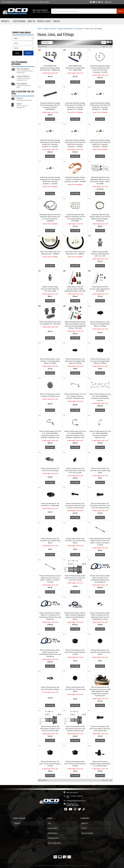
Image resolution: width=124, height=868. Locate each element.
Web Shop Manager (83, 866)
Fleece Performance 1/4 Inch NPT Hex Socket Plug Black (50, 541)
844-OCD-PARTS (72, 793)
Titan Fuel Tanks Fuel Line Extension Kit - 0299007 (75, 253)
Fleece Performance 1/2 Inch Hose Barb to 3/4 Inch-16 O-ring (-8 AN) (75, 470)
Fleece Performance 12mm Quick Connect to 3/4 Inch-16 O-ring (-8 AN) (75, 578)
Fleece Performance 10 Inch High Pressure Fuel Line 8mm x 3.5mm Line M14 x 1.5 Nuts (100, 542)
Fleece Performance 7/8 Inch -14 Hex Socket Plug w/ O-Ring (50, 764)
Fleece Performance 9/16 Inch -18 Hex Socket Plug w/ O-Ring (75, 764)
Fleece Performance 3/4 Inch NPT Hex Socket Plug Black (100, 652)
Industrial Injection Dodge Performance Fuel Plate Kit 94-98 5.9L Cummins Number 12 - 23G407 (50, 143)
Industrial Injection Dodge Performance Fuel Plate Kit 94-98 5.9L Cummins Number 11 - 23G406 (100, 106)
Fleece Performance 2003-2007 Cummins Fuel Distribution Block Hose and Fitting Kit (100, 579)
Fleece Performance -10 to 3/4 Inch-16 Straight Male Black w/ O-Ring (100, 324)
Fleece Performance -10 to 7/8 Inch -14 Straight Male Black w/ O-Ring (50, 361)
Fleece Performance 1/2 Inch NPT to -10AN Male (50, 505)
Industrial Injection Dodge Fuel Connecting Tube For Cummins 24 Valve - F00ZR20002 (50, 106)
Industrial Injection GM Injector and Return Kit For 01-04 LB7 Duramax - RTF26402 (75, 218)
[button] (88, 11)
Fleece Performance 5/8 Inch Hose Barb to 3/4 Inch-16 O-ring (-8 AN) (100, 729)
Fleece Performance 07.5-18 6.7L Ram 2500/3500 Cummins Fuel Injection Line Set (100, 397)
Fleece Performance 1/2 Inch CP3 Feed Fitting (50, 469)
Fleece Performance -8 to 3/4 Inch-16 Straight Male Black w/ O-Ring (100, 361)
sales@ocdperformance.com (76, 801)
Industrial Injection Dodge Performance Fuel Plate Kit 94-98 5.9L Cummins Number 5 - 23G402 (75, 143)
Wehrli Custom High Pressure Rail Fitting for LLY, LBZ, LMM (50, 289)
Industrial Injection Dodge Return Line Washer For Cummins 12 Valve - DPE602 (75, 179)
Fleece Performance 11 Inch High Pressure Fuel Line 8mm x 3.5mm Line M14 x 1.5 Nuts (50, 579)
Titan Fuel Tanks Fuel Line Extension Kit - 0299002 (50, 253)
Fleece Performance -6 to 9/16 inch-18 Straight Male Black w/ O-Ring (75, 361)
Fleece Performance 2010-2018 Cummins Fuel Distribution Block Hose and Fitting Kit (50, 653)
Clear (17, 53)
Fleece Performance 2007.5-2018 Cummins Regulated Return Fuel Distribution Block (75, 616)
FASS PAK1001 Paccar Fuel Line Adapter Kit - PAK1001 (50, 323)
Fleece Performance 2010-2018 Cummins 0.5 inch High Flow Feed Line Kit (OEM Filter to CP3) (100, 616)
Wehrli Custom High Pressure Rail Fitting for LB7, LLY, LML (100, 254)
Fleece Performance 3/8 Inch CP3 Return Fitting (50, 688)
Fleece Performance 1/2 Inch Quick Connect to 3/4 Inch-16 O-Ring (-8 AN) (100, 506)
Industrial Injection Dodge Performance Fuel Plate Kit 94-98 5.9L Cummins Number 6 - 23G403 (100, 143)
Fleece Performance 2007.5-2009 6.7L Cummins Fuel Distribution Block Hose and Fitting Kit (50, 616)
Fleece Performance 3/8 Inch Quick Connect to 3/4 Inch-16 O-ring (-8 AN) (50, 729)
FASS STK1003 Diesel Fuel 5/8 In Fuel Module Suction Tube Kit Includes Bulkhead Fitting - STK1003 (75, 325)
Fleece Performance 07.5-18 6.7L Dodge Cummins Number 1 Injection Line (75, 396)
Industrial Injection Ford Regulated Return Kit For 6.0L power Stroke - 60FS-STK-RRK (100, 180)
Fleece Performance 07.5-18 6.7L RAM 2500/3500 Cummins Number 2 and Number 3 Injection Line (50, 434)
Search (28, 53)
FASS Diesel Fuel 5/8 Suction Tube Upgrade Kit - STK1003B (100, 289)
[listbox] (23, 38)
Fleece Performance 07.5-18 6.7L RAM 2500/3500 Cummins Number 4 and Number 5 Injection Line (75, 434)
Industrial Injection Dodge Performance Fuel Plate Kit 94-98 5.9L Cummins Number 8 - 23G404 (50, 180)
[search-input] (84, 11)
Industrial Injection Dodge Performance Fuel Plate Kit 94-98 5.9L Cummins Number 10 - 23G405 (75, 106)
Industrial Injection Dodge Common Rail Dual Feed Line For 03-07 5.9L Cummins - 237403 (100, 69)
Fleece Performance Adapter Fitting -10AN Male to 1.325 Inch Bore (100, 764)
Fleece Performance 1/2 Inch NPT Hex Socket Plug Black (100, 470)
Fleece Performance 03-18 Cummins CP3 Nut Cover (50, 395)
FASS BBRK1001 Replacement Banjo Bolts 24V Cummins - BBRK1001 (50, 68)
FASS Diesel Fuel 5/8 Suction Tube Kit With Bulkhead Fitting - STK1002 (75, 289)
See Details (50, 82)
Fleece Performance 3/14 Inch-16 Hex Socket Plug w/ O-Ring (75, 652)
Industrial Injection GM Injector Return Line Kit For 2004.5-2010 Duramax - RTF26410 (100, 218)
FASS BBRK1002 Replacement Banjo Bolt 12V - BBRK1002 (75, 68)
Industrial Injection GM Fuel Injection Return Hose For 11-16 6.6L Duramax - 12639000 (50, 218)
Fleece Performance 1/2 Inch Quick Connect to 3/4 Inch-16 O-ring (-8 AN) (75, 506)
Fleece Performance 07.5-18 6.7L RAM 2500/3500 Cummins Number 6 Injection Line (100, 434)
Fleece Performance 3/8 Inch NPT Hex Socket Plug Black (75, 689)
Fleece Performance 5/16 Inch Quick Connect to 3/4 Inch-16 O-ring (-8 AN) (75, 729)
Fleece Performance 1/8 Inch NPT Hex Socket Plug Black (75, 541)
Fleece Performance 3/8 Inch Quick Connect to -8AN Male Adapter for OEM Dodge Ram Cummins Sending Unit (100, 691)
